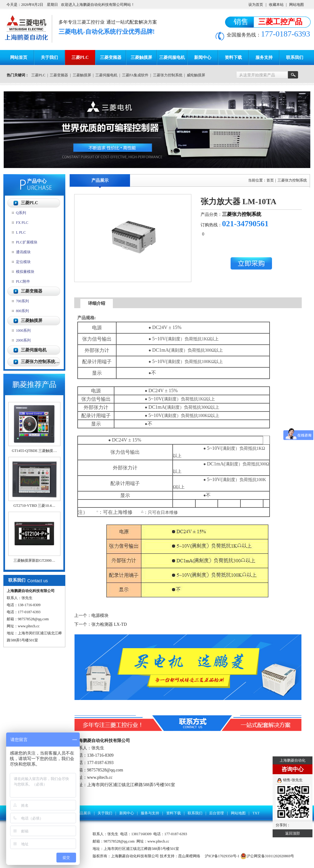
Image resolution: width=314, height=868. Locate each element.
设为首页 (256, 5)
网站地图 (297, 5)
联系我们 (295, 57)
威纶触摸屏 (196, 75)
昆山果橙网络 (189, 856)
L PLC (21, 232)
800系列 (22, 311)
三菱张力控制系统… (40, 362)
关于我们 (49, 57)
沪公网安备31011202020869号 (267, 856)
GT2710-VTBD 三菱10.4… (34, 506)
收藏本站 (276, 5)
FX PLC (22, 223)
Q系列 (21, 213)
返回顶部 (293, 833)
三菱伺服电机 (172, 57)
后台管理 (216, 813)
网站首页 (19, 57)
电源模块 (100, 616)
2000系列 (23, 340)
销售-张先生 (293, 780)
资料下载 (233, 57)
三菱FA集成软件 (135, 75)
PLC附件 (23, 281)
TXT (256, 813)
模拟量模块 (25, 272)
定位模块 (23, 262)
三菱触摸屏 (141, 57)
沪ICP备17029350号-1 (222, 856)
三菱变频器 (111, 57)
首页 (270, 180)
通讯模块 (23, 252)
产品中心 (37, 181)
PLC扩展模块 (27, 242)
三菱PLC (80, 57)
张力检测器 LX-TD (109, 624)
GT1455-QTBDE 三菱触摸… (34, 451)
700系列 (22, 301)
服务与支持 (150, 813)
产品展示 (100, 180)
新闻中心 (203, 57)
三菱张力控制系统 (168, 75)
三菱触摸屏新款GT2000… (34, 560)
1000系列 (23, 331)
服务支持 (264, 57)
